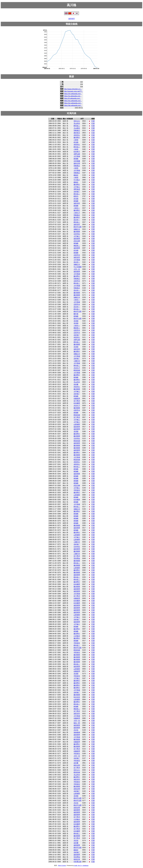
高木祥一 (77, 220)
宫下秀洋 (77, 401)
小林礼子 (77, 213)
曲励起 (76, 175)
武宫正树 (77, 241)
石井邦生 (77, 234)
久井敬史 (77, 636)
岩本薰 (76, 384)
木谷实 (76, 730)
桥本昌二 (77, 126)
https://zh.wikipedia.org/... (73, 94)
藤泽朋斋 (77, 232)
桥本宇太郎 (78, 227)
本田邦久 (77, 135)
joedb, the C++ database (81, 866)
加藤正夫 (77, 229)
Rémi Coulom (62, 866)
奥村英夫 (77, 133)
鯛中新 (76, 314)
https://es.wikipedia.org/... (73, 101)
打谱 (93, 121)
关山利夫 (77, 123)
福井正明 (77, 163)
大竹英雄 (77, 156)
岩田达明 (77, 789)
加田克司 (77, 203)
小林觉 (76, 140)
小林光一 (77, 208)
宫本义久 (77, 121)
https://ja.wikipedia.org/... (73, 96)
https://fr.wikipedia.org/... (73, 98)
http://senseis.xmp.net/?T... (73, 91)
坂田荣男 (77, 239)
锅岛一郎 (77, 723)
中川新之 (77, 180)
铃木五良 (77, 697)
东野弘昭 (77, 154)
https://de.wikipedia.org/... (73, 105)
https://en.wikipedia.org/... (73, 103)
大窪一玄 (77, 269)
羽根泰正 (77, 130)
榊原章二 (77, 246)
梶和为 (76, 196)
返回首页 (72, 19)
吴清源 (76, 321)
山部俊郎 (77, 424)
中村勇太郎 (78, 862)
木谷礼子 (77, 368)
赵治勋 (76, 142)
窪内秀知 (77, 558)
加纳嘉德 (77, 732)
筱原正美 (77, 859)
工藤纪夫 (77, 361)
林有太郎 (77, 765)
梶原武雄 (77, 370)
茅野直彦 (77, 189)
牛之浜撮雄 (78, 267)
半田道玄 (77, 490)
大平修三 (77, 187)
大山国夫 (77, 128)
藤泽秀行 (77, 137)
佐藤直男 (77, 398)
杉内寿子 (77, 152)
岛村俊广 (77, 192)
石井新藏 (77, 161)
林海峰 (76, 159)
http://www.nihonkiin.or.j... (73, 89)
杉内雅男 (77, 403)
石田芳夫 (77, 255)
